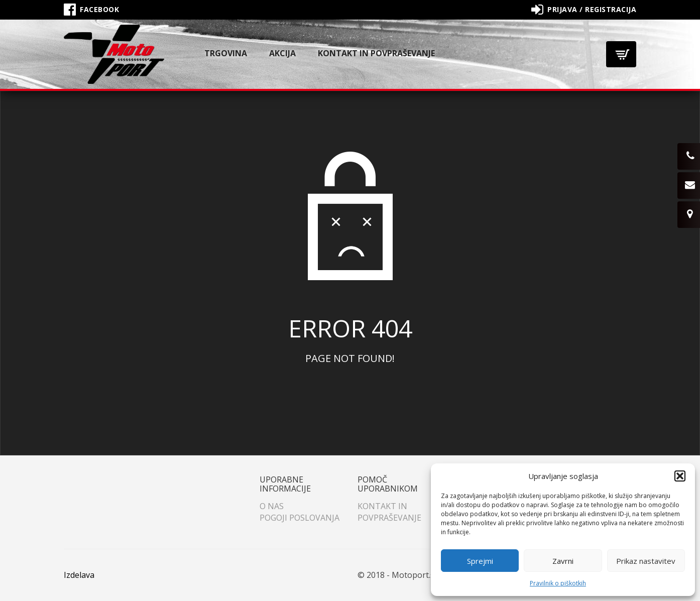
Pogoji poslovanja (300, 518)
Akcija (282, 53)
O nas (272, 506)
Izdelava (79, 575)
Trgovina (226, 53)
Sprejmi (480, 561)
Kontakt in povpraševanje (376, 53)
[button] (680, 476)
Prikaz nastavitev (646, 561)
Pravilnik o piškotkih (558, 583)
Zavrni (563, 561)
